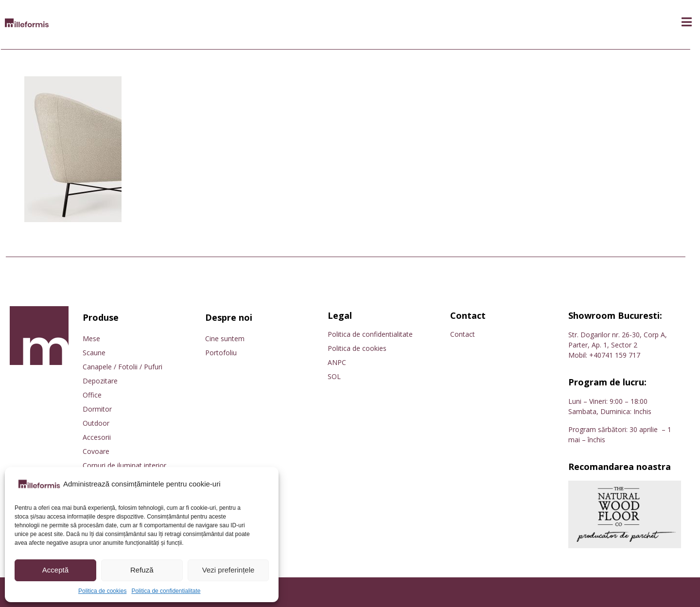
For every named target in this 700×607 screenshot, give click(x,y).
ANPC (337, 362)
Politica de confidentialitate (166, 591)
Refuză (142, 570)
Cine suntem (225, 338)
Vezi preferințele (228, 570)
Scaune (94, 353)
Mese (91, 338)
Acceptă (55, 570)
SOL (334, 376)
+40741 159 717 (615, 355)
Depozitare (100, 381)
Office (92, 395)
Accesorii (97, 437)
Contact (463, 334)
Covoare (96, 451)
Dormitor (97, 409)
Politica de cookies (102, 591)
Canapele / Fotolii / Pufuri (122, 367)
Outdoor (96, 423)
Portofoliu (221, 353)
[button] (687, 22)
